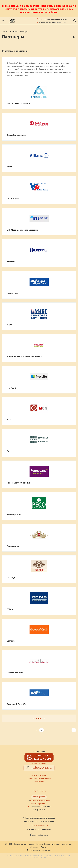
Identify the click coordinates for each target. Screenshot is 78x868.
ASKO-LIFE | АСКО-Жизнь (19, 103)
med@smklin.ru (41, 825)
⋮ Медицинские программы (39, 778)
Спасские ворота (15, 672)
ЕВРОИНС (11, 262)
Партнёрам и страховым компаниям (39, 822)
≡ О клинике (39, 781)
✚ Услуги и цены (39, 775)
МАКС (10, 325)
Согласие (11, 641)
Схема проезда (39, 797)
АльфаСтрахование (16, 135)
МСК (9, 420)
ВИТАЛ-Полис (13, 198)
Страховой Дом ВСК (16, 704)
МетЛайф (11, 388)
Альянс (10, 167)
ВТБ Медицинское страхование (22, 230)
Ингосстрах (12, 293)
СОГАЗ (10, 609)
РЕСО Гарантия (14, 514)
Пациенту (45, 847)
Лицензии (34, 847)
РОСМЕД (11, 578)
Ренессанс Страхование (18, 483)
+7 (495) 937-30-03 (46, 22)
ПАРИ (9, 451)
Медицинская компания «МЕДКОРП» (25, 356)
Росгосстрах (13, 546)
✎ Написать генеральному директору (39, 818)
